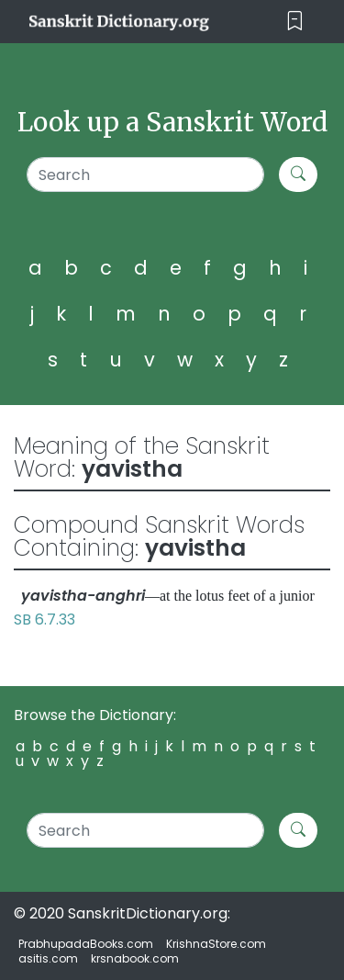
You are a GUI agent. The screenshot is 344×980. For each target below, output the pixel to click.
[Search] (145, 175)
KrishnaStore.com (216, 944)
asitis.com (48, 958)
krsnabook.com (135, 958)
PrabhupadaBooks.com (86, 944)
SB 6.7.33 (44, 620)
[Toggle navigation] (295, 22)
